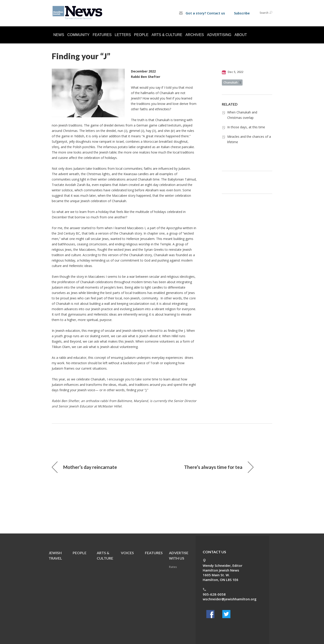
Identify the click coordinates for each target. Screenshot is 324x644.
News (59, 35)
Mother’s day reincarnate (84, 467)
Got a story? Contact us (202, 13)
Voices (127, 553)
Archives (195, 35)
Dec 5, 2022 (233, 72)
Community (78, 35)
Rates (173, 567)
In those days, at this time (246, 127)
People (141, 35)
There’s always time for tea (219, 467)
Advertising (219, 35)
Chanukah (232, 82)
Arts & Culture (167, 35)
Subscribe (242, 13)
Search (266, 13)
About (241, 35)
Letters (123, 35)
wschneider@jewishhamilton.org (230, 599)
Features (102, 35)
